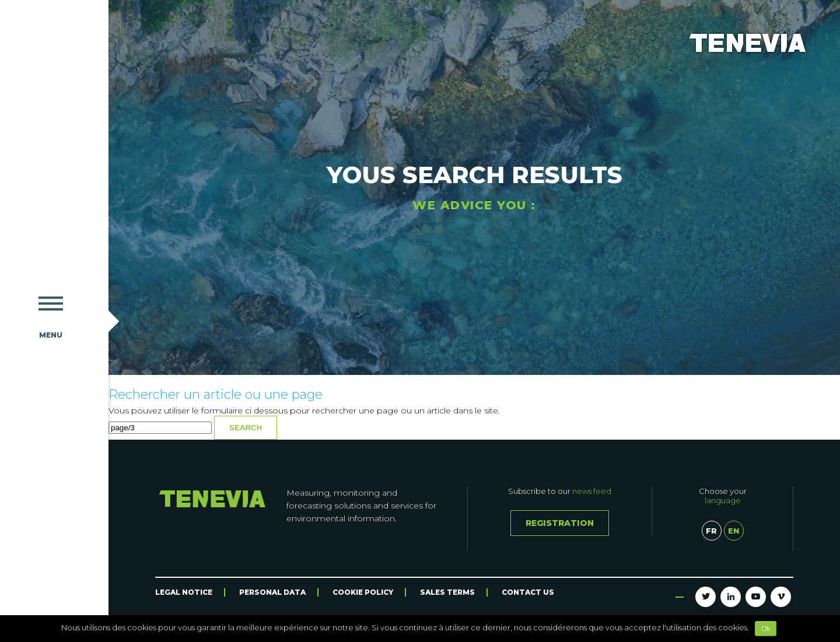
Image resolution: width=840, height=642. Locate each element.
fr (711, 531)
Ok (766, 629)
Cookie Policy (363, 592)
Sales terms (447, 592)
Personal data (272, 592)
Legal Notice (184, 592)
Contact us (528, 592)
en (734, 531)
